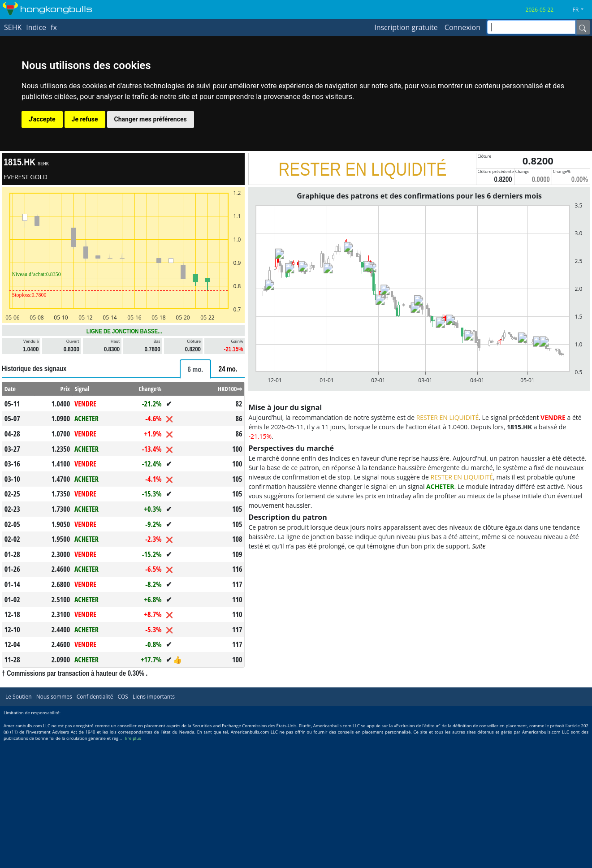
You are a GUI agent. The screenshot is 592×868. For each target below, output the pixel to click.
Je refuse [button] (85, 119)
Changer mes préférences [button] (151, 119)
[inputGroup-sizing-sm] (531, 27)
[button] (581, 10)
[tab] (195, 369)
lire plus (133, 738)
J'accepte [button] (42, 119)
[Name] (583, 27)
